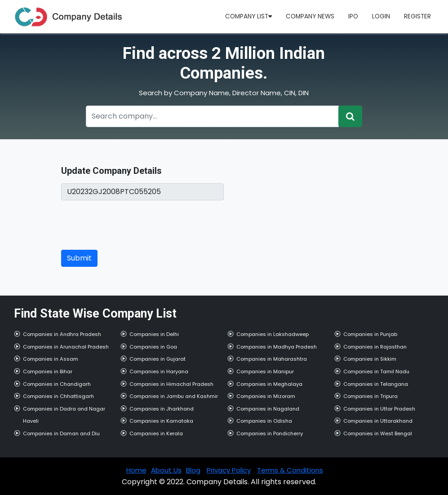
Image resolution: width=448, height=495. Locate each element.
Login (381, 16)
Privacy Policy (229, 470)
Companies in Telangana (376, 384)
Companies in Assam (51, 359)
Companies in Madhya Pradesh (277, 347)
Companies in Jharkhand (162, 409)
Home (136, 470)
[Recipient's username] (213, 116)
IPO (353, 16)
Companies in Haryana (159, 371)
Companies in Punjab (370, 334)
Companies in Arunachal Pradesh (66, 347)
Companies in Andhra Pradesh (62, 334)
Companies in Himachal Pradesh (171, 384)
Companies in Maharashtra (272, 359)
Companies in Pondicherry (270, 433)
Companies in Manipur (265, 371)
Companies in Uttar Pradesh (379, 409)
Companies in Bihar (48, 371)
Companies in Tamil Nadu (376, 371)
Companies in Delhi (154, 334)
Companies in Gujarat (157, 359)
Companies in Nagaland (268, 409)
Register (417, 16)
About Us (166, 470)
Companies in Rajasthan (375, 347)
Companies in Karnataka (161, 421)
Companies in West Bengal (378, 433)
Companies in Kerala (156, 433)
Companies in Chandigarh (57, 384)
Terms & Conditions (290, 470)
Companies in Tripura (370, 396)
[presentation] (129, 225)
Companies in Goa (153, 347)
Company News (310, 16)
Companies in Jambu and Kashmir (174, 396)
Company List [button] (248, 16)
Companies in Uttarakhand (378, 421)
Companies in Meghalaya (269, 384)
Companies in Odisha (264, 421)
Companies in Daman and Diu (61, 433)
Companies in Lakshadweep (273, 334)
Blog (193, 470)
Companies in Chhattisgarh (58, 396)
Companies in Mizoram (266, 396)
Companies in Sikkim (370, 359)
